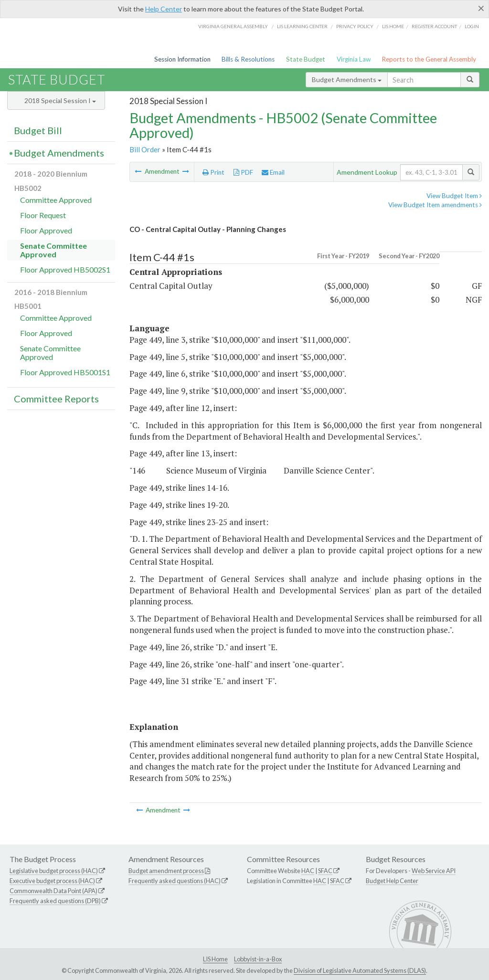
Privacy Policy (355, 26)
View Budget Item (454, 196)
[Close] (481, 8)
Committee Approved (56, 200)
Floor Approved (46, 230)
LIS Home (215, 959)
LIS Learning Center (302, 26)
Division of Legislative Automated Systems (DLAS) (360, 970)
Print (213, 172)
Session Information (182, 59)
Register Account (434, 26)
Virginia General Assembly (233, 26)
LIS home (393, 26)
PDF (243, 172)
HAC (308, 871)
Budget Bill (38, 130)
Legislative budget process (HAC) (54, 871)
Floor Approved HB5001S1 (65, 372)
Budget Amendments (347, 79)
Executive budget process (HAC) (52, 881)
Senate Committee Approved (53, 250)
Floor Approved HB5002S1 (65, 269)
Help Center (164, 9)
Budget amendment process (166, 871)
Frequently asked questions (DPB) (55, 901)
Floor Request (43, 215)
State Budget (306, 59)
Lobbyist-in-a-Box (258, 959)
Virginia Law (354, 59)
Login (472, 26)
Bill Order (145, 149)
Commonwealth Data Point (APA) (53, 891)
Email (273, 172)
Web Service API (434, 871)
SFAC (325, 871)
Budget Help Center (392, 881)
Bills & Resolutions (248, 59)
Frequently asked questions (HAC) (175, 881)
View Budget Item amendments (435, 205)
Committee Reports (56, 399)
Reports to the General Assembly (429, 59)
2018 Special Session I (60, 100)
